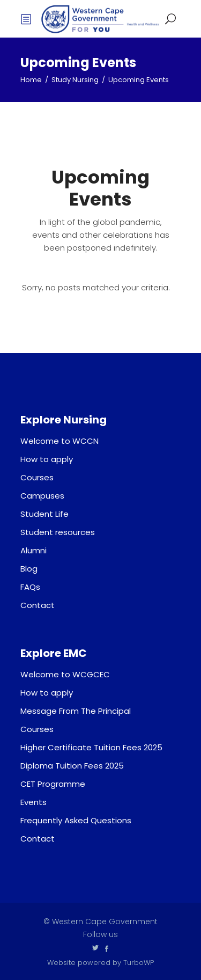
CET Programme (53, 784)
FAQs (30, 587)
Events (33, 802)
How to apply (47, 459)
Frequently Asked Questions (76, 820)
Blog (29, 569)
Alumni (33, 550)
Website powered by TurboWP (100, 963)
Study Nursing (75, 80)
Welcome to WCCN (59, 441)
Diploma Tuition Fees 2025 (72, 766)
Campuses (42, 496)
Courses (37, 477)
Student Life (44, 514)
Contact (38, 605)
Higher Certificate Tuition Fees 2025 (91, 747)
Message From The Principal (76, 711)
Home (31, 80)
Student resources (58, 532)
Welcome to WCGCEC (65, 674)
